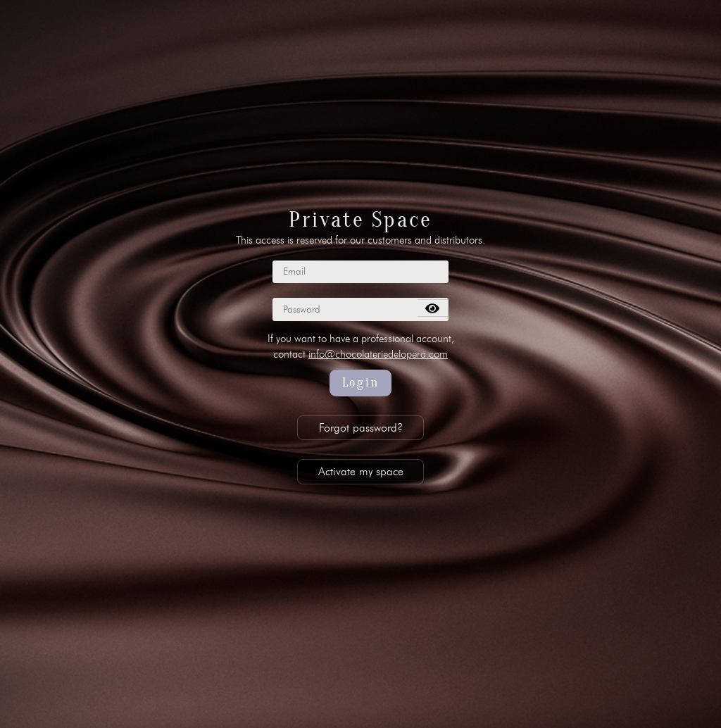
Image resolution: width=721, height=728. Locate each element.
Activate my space (361, 471)
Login (361, 383)
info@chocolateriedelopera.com (378, 354)
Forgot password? (361, 428)
